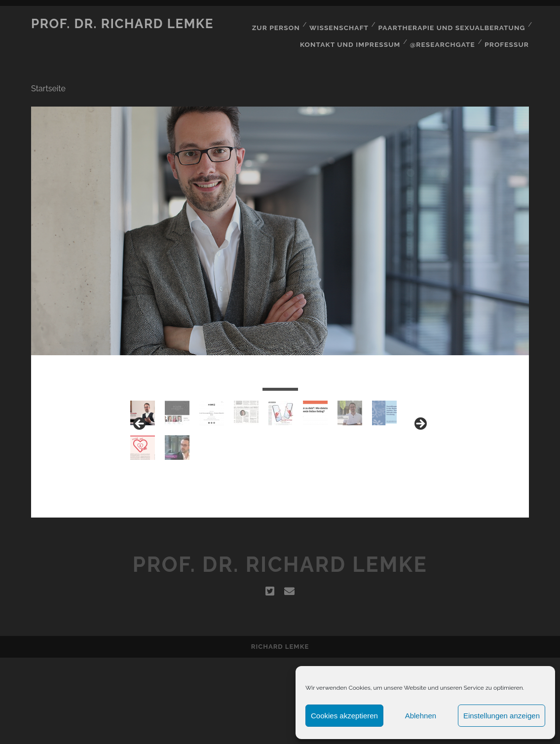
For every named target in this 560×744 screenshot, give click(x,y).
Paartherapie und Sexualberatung (454, 24)
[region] (280, 465)
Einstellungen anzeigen (502, 716)
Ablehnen (421, 716)
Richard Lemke (280, 733)
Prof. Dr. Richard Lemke (122, 24)
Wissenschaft (344, 24)
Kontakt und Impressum (354, 36)
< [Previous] (140, 462)
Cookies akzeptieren (344, 716)
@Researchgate (444, 36)
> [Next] (420, 462)
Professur (508, 36)
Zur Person (282, 24)
